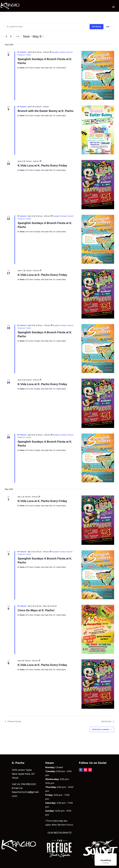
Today (18, 36)
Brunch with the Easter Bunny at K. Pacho (46, 111)
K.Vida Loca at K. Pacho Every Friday (42, 165)
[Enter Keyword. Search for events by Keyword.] (47, 27)
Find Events (97, 27)
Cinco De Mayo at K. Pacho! (36, 610)
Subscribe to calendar (101, 729)
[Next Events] (11, 36)
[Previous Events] (6, 36)
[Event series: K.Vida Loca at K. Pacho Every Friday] (40, 161)
